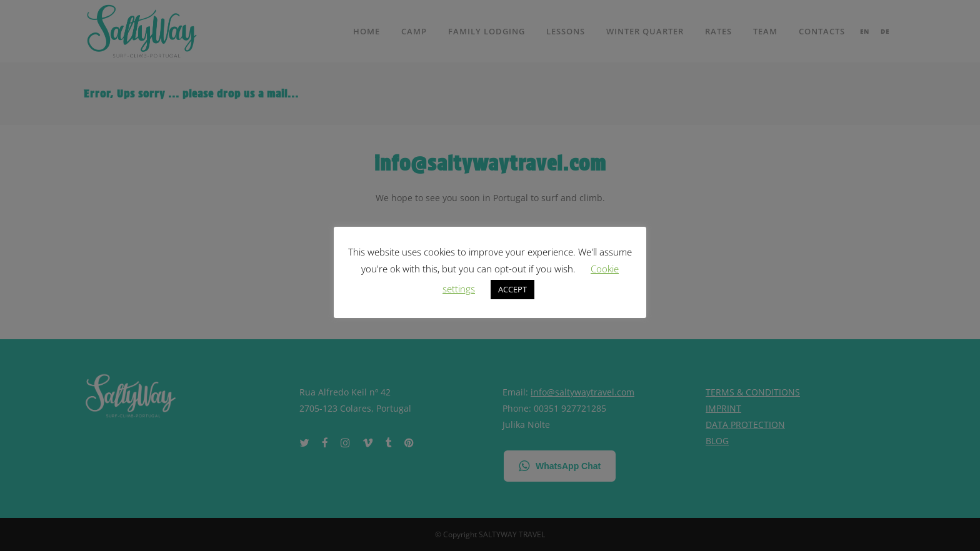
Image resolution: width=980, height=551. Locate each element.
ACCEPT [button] (512, 289)
